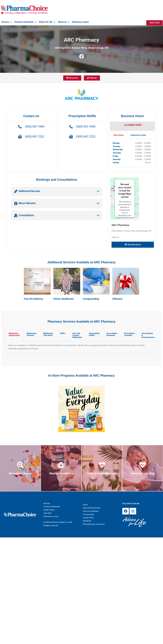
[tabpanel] (132, 153)
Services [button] (7, 22)
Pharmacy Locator (80, 22)
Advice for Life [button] (47, 22)
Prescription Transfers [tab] (129, 334)
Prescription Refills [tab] (94, 334)
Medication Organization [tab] (14, 334)
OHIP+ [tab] (63, 333)
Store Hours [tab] (119, 135)
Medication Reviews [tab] (32, 334)
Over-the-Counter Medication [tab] (77, 335)
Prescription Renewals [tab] (112, 334)
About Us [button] (64, 22)
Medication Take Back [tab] (48, 334)
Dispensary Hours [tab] (138, 135)
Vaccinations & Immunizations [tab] (148, 335)
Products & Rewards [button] (25, 22)
